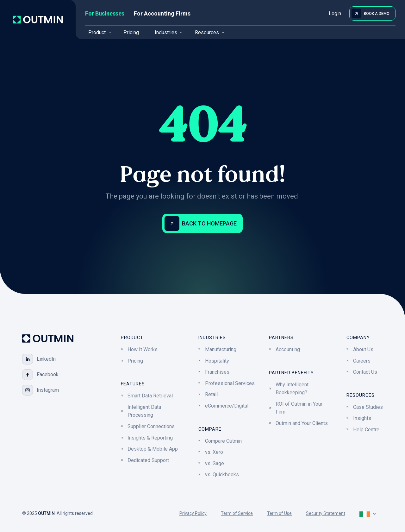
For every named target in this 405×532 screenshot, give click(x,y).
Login (335, 13)
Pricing (131, 32)
